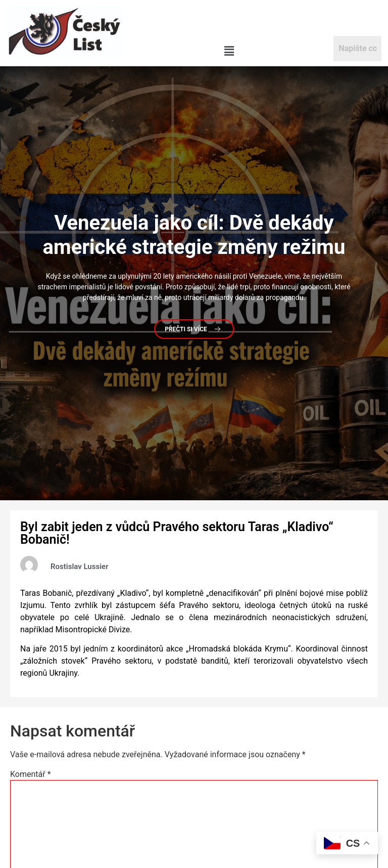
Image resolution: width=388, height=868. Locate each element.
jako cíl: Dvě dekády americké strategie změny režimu (194, 235)
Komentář (31, 774)
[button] (229, 51)
